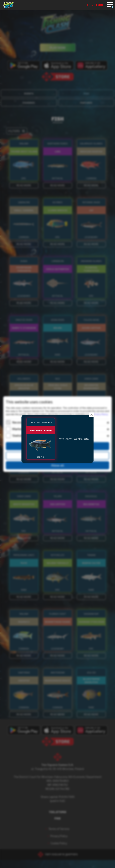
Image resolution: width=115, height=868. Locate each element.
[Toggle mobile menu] (110, 5)
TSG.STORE (95, 5)
